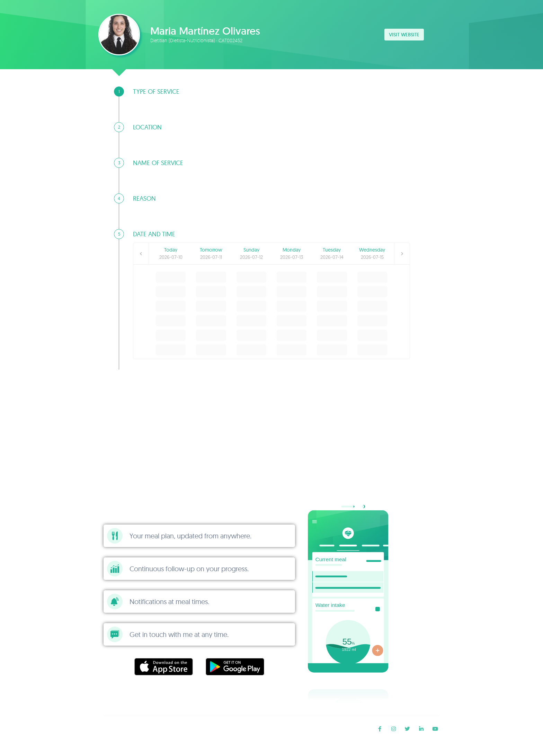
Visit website (404, 35)
